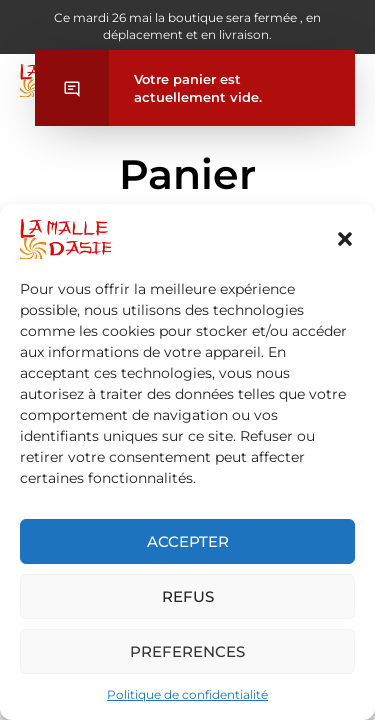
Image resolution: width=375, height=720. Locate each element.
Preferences (187, 651)
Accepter (188, 541)
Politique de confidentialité (187, 694)
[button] (345, 239)
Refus (188, 596)
